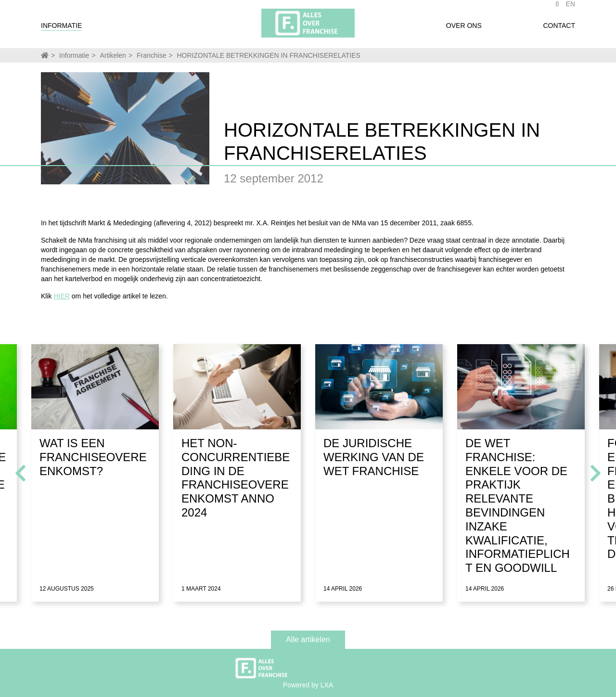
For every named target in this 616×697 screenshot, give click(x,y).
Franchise (151, 55)
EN (571, 9)
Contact (559, 30)
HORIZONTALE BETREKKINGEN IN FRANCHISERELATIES (269, 55)
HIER (61, 296)
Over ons (464, 30)
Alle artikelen (308, 639)
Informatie (61, 30)
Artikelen (113, 55)
